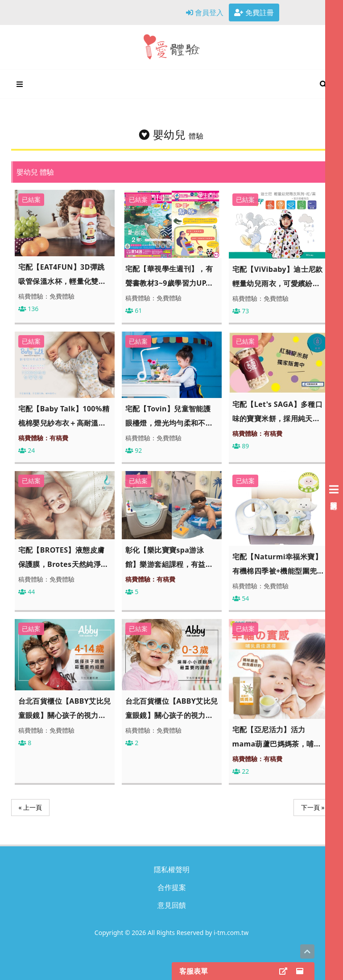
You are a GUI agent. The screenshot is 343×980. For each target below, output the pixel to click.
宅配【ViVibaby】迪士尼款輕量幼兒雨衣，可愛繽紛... (278, 276)
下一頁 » (313, 807)
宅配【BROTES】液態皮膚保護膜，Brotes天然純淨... (63, 557)
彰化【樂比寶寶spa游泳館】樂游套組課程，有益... (169, 557)
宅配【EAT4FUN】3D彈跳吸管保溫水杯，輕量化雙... (62, 274)
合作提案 (172, 887)
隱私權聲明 (172, 869)
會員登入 (205, 12)
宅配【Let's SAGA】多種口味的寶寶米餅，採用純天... (278, 411)
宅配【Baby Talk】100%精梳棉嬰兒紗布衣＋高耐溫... (64, 416)
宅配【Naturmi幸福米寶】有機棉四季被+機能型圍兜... (278, 564)
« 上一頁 (31, 807)
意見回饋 (172, 905)
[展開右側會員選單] (334, 490)
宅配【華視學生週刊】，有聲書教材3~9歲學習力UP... (169, 276)
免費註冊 (254, 12)
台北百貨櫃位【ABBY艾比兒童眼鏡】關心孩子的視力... (65, 708)
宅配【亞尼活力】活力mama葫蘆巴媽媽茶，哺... (277, 737)
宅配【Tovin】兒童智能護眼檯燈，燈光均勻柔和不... (169, 416)
